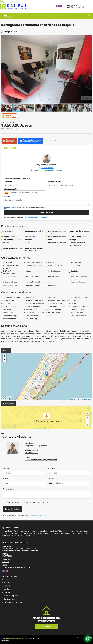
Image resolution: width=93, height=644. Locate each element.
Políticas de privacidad (13, 602)
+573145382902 (48, 168)
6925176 (74, 5)
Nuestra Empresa (11, 596)
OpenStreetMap (86, 399)
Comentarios (9, 489)
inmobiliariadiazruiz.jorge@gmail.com (48, 170)
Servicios (7, 589)
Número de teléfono (12, 189)
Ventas (7, 583)
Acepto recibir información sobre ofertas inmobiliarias (27, 502)
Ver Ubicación (40, 421)
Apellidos (52, 468)
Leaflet (73, 399)
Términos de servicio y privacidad (36, 217)
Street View (10, 116)
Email (6, 479)
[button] (90, 38)
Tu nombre (8, 182)
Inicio (6, 579)
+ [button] (5, 356)
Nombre (7, 468)
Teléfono (52, 479)
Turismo (7, 592)
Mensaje (7, 197)
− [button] (5, 360)
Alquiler (7, 586)
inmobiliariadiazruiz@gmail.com (16, 567)
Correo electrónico (55, 182)
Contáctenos (9, 599)
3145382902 (76, 7)
